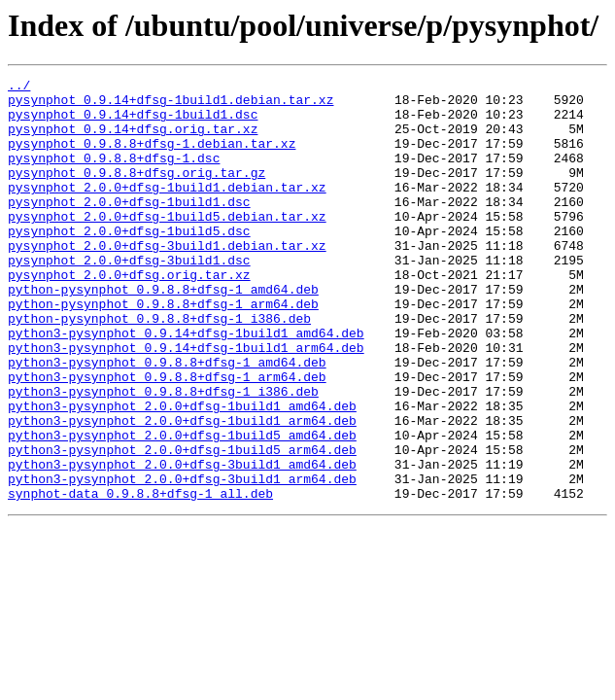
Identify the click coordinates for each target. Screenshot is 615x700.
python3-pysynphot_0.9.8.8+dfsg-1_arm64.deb (167, 437)
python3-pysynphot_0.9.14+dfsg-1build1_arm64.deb (186, 402)
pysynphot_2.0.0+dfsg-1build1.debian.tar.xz (167, 210)
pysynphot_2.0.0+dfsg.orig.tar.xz (129, 315)
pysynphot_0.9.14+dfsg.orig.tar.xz (133, 140)
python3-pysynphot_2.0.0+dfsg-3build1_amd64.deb (182, 542)
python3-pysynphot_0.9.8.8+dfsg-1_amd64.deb (167, 420)
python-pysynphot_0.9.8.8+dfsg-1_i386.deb (159, 367)
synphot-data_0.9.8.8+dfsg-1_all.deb (140, 577)
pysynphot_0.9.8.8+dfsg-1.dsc (114, 175)
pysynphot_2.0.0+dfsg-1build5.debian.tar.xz (167, 245)
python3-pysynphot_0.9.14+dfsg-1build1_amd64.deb (186, 385)
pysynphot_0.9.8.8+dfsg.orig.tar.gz (137, 192)
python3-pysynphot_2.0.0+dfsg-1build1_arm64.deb (182, 490)
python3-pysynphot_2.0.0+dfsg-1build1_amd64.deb (182, 472)
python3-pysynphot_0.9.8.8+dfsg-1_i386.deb (163, 455)
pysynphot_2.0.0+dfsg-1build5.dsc (129, 262)
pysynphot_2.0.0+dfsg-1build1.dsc (129, 227)
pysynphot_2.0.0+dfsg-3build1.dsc (129, 297)
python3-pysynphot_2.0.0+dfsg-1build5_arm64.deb (182, 525)
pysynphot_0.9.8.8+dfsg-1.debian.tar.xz (152, 157)
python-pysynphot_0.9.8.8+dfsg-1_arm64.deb (163, 350)
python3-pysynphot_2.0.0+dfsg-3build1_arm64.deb (182, 560)
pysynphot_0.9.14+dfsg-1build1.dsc (133, 122)
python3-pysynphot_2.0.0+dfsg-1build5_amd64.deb (182, 507)
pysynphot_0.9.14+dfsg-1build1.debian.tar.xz (171, 105)
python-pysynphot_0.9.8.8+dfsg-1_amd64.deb (163, 332)
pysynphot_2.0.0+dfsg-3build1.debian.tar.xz (167, 280)
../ (19, 87)
